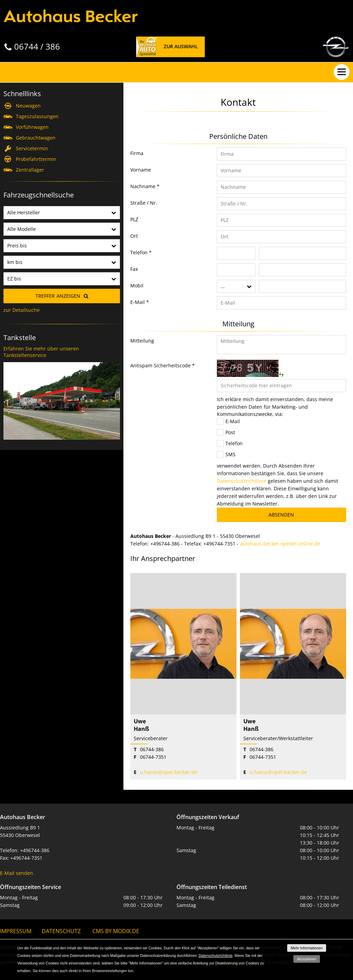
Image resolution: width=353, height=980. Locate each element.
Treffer (58, 296)
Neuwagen (28, 106)
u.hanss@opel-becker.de (169, 772)
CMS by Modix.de (116, 931)
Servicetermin (32, 148)
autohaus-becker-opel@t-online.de (280, 544)
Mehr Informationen (306, 948)
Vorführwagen (32, 127)
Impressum (16, 931)
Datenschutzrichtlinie (242, 481)
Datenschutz (61, 931)
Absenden (281, 515)
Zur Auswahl (181, 46)
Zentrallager (30, 170)
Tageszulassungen (37, 116)
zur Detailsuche (22, 310)
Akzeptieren (306, 959)
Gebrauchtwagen (36, 138)
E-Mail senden (17, 873)
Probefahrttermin (36, 159)
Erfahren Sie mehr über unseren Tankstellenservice (41, 352)
